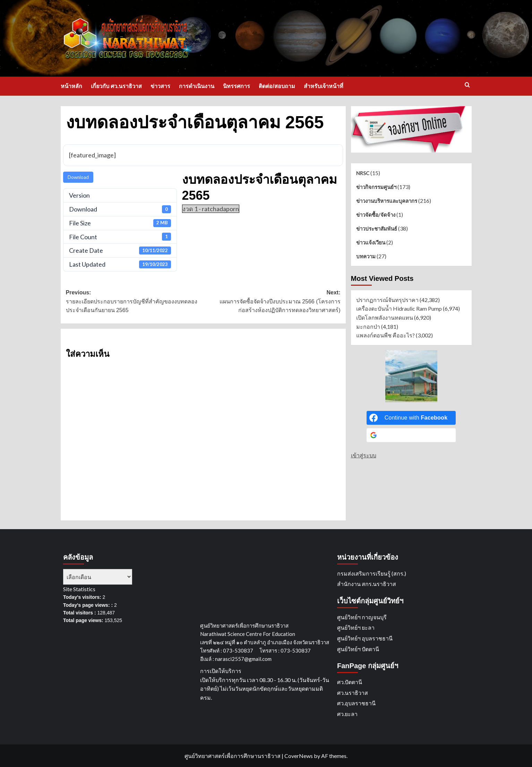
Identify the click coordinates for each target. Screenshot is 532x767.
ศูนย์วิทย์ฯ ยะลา (356, 627)
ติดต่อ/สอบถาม (277, 86)
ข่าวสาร (160, 86)
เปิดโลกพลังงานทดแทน (385, 317)
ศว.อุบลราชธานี (356, 703)
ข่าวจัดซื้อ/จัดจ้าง (376, 215)
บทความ (366, 256)
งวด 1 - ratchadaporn (211, 209)
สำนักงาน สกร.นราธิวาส (367, 584)
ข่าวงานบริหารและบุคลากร (387, 201)
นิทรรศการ (237, 86)
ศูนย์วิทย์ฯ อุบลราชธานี (365, 638)
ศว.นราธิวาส (353, 693)
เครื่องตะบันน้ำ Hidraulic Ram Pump (399, 308)
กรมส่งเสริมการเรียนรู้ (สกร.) (372, 573)
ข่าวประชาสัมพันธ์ (377, 229)
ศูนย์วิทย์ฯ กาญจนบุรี (362, 617)
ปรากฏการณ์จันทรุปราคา (387, 300)
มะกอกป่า (368, 326)
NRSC (363, 173)
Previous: (135, 302)
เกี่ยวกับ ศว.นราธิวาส (117, 86)
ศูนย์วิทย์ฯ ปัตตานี (358, 649)
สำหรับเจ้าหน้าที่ (324, 86)
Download (78, 177)
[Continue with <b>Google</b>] (411, 435)
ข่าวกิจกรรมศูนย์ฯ (376, 187)
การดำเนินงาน (197, 86)
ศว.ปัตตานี (350, 682)
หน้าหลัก (71, 86)
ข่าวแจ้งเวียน (371, 242)
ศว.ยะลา (347, 714)
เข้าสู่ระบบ (364, 455)
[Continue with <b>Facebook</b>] (411, 418)
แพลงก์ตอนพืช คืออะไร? (385, 335)
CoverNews (299, 756)
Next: (272, 302)
